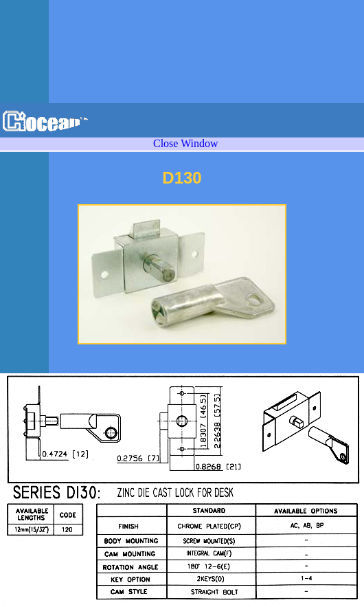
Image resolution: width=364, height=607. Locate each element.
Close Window (186, 143)
